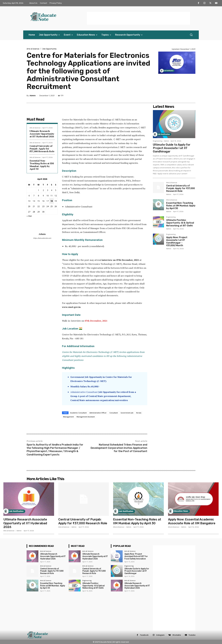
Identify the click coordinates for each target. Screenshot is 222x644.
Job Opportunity (49, 49)
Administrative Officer (98, 413)
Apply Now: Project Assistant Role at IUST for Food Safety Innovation (136, 556)
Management (68, 417)
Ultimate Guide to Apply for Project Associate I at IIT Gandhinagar (172, 148)
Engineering (158, 141)
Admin (33, 96)
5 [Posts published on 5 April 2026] (56, 190)
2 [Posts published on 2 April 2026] (43, 190)
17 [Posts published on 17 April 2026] (48, 201)
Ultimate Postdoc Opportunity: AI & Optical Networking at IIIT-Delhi (180, 223)
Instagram (160, 635)
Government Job (127, 413)
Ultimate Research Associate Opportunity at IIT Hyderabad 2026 (42, 134)
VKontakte (177, 635)
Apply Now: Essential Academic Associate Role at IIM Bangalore (192, 521)
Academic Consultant (78, 413)
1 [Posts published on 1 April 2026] (39, 190)
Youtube (192, 635)
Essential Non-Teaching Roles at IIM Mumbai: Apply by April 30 (42, 165)
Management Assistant (86, 417)
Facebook (144, 635)
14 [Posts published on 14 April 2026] (34, 201)
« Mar (29, 216)
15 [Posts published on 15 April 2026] (39, 201)
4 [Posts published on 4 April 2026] (52, 190)
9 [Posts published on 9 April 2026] (43, 196)
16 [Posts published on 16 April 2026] (43, 201)
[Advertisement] (138, 18)
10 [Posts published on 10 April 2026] (48, 196)
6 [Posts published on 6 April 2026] (29, 196)
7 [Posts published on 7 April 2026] (34, 196)
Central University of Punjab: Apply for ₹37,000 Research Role (42, 149)
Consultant (114, 413)
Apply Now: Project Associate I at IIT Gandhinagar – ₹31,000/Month (177, 241)
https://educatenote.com (42, 238)
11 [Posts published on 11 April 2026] (52, 196)
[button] (191, 35)
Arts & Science (33, 49)
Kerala (139, 413)
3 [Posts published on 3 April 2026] (48, 190)
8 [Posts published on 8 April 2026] (39, 196)
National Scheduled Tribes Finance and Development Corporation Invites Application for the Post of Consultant (119, 448)
